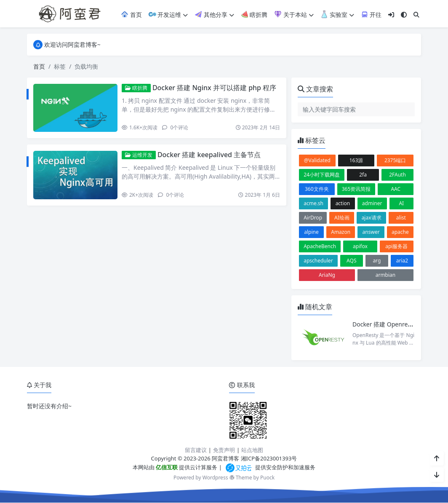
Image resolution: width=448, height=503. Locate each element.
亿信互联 (166, 467)
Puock (267, 478)
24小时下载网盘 (322, 175)
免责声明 (224, 450)
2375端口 (395, 160)
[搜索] (416, 15)
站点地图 (252, 450)
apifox (360, 246)
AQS (351, 261)
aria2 (402, 261)
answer (371, 232)
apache (400, 232)
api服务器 (396, 246)
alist (401, 218)
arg (377, 261)
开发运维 (168, 15)
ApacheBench (320, 246)
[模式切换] (404, 15)
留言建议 (196, 450)
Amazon (341, 232)
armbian (386, 275)
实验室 (337, 15)
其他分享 (214, 15)
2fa (363, 175)
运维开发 (139, 155)
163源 (356, 160)
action (343, 203)
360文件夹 (317, 189)
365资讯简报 (356, 189)
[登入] (391, 15)
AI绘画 (342, 218)
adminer (372, 203)
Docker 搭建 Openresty (384, 324)
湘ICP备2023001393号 (269, 458)
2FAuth (397, 175)
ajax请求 (372, 218)
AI (401, 203)
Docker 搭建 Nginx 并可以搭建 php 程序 (214, 88)
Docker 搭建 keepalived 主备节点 (209, 155)
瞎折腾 (254, 15)
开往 (371, 15)
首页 (131, 15)
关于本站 (294, 15)
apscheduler (318, 261)
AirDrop (313, 218)
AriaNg (327, 275)
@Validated (317, 160)
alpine (311, 232)
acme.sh (313, 203)
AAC (396, 189)
